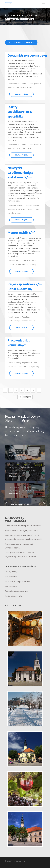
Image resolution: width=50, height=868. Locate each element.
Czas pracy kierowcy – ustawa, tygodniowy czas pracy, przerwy (20, 555)
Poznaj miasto (12, 586)
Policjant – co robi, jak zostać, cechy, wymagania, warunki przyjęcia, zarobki (23, 537)
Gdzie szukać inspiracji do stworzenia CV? (25, 526)
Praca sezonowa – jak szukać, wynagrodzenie (19, 546)
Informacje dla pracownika (18, 581)
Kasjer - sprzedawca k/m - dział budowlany (25, 287)
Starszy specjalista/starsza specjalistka (20, 112)
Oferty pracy (11, 572)
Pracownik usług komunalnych (19, 343)
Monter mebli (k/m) (21, 233)
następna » (28, 397)
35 (20, 397)
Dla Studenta (11, 577)
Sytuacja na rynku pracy (16, 591)
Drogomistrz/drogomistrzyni (27, 56)
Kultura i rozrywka (14, 596)
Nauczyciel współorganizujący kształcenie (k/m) (20, 173)
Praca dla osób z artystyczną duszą (22, 530)
